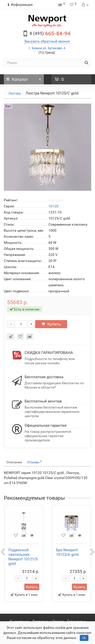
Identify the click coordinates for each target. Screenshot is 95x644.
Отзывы (34, 462)
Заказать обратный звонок (47, 41)
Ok (84, 638)
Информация (20, 5)
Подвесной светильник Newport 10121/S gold (23, 557)
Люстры (15, 93)
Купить (51, 324)
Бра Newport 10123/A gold (67, 552)
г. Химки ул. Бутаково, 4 (47, 48)
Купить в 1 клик (24, 595)
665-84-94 (50, 34)
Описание (14, 462)
